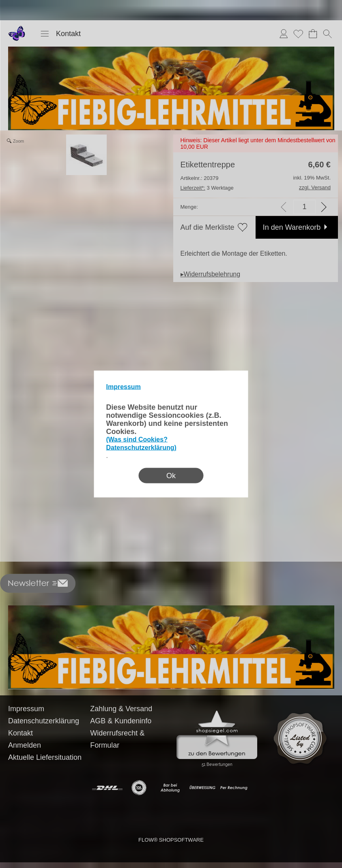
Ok (171, 476)
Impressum (124, 387)
